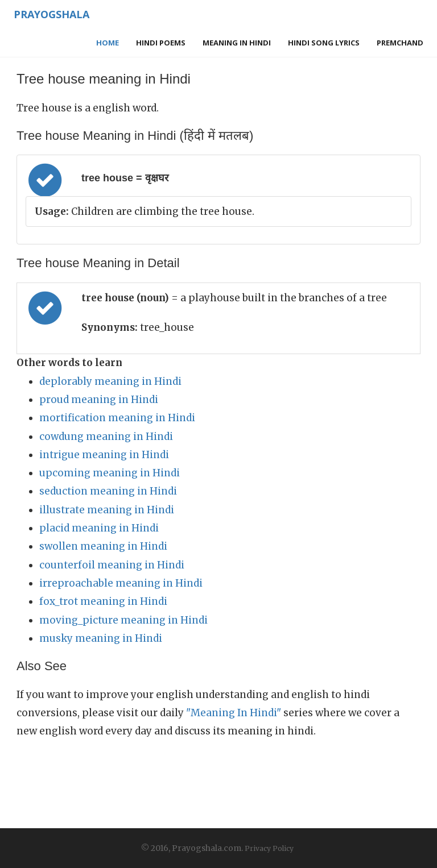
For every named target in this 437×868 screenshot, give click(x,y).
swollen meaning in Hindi (103, 546)
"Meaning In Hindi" (234, 713)
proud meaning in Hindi (99, 400)
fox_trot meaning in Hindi (103, 601)
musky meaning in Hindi (101, 638)
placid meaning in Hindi (99, 528)
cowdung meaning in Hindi (106, 437)
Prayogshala (51, 14)
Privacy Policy (269, 848)
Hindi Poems (161, 43)
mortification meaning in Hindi (117, 418)
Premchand (400, 43)
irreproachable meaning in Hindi (121, 583)
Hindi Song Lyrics (324, 43)
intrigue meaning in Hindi (104, 455)
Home (108, 43)
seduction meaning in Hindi (108, 491)
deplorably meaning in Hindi (110, 381)
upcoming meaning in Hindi (110, 473)
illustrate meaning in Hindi (107, 510)
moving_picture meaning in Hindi (123, 620)
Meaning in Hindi (237, 43)
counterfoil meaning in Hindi (112, 565)
